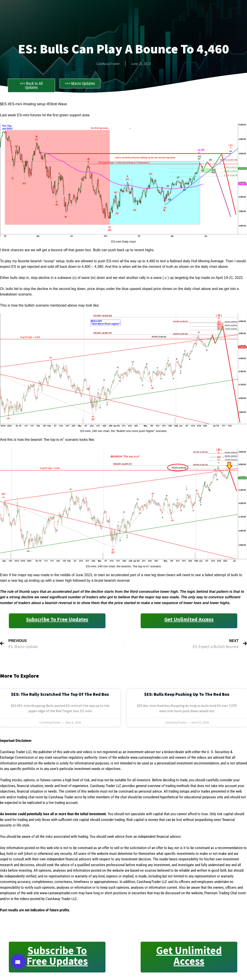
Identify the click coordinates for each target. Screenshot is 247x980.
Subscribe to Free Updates (57, 619)
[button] (18, 962)
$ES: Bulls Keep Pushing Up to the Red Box (187, 694)
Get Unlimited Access (189, 619)
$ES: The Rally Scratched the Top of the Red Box (60, 694)
